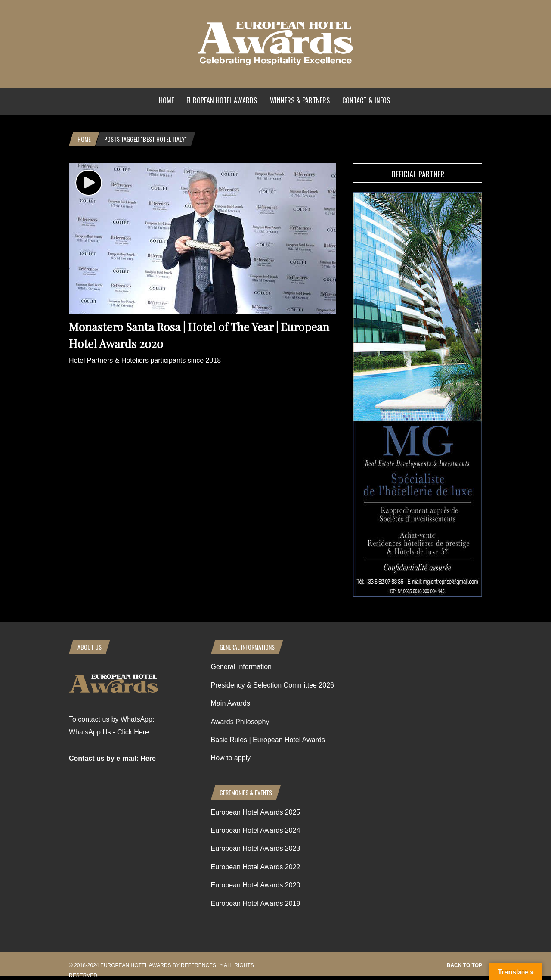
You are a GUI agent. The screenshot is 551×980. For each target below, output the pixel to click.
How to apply (231, 758)
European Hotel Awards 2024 (256, 830)
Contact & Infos (366, 100)
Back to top (464, 965)
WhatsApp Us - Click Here (109, 732)
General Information (241, 667)
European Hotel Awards (222, 100)
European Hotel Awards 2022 (256, 867)
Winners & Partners (300, 100)
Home (166, 100)
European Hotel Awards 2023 (256, 848)
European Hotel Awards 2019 (256, 904)
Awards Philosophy (240, 722)
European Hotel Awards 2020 (256, 885)
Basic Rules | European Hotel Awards (268, 740)
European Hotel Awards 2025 (256, 812)
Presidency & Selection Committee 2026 (272, 685)
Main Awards (231, 703)
